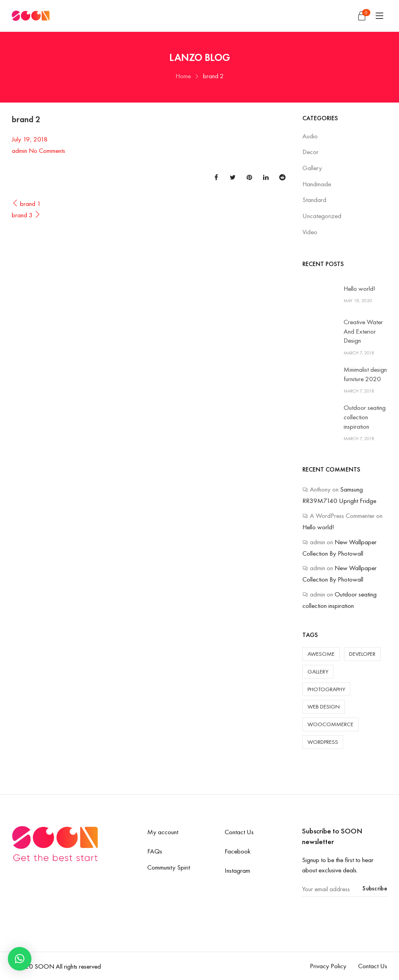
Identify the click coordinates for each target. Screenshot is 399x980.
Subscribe (375, 888)
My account (163, 832)
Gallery (312, 168)
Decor (310, 152)
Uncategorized (322, 216)
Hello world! (360, 288)
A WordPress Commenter (342, 516)
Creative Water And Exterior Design (363, 331)
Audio (310, 136)
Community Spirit (169, 867)
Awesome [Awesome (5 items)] (321, 654)
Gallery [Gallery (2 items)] (318, 672)
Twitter (233, 177)
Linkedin (266, 177)
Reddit (282, 177)
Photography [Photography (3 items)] (326, 689)
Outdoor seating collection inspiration (365, 417)
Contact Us (239, 832)
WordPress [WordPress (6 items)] (323, 742)
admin (19, 150)
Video (310, 232)
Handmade (317, 184)
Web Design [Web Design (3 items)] (324, 707)
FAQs (155, 851)
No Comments (47, 150)
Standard (314, 200)
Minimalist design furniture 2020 (365, 374)
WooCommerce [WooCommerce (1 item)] (330, 724)
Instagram (237, 870)
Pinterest (249, 177)
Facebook (216, 177)
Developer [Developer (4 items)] (362, 654)
